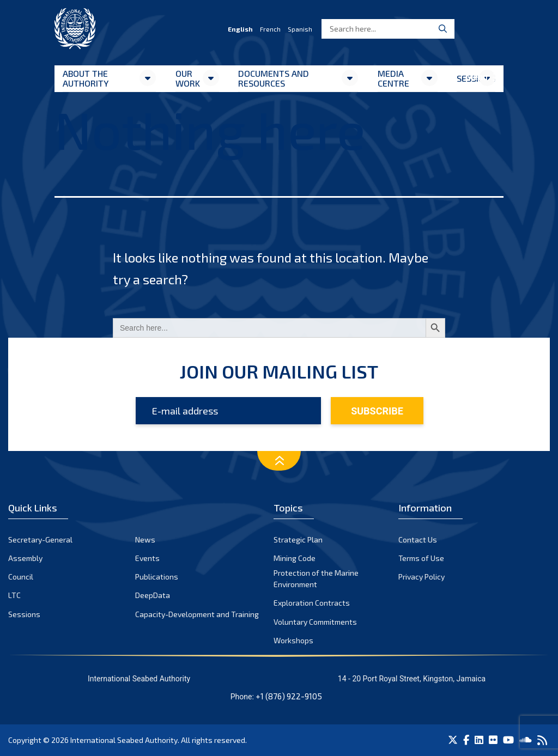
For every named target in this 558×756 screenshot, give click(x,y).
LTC (14, 595)
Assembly (25, 558)
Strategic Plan (298, 539)
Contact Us (418, 539)
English (240, 29)
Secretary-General (40, 539)
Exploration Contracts (312, 603)
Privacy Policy (421, 577)
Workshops (293, 640)
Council (21, 577)
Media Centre (393, 78)
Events (147, 558)
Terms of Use (421, 558)
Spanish (300, 29)
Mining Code (295, 558)
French (270, 29)
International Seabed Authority (124, 740)
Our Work (188, 78)
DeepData (153, 595)
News (145, 539)
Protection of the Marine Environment (316, 578)
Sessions (24, 614)
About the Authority (86, 78)
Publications (157, 577)
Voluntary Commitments (315, 622)
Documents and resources (274, 78)
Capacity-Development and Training (197, 614)
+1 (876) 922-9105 (289, 696)
